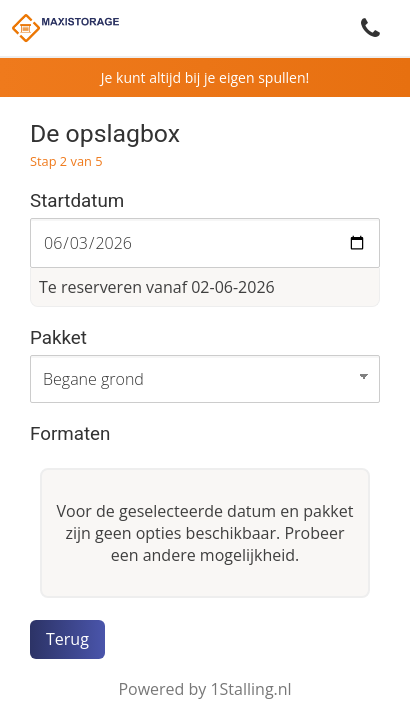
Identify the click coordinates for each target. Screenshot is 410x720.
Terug (67, 639)
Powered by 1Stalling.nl (204, 689)
